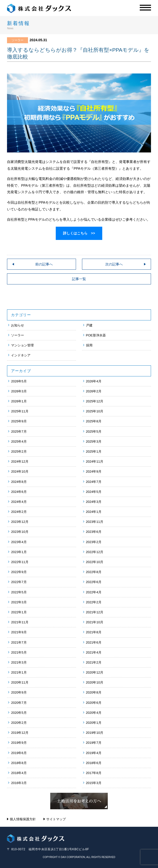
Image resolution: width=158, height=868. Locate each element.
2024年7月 (94, 482)
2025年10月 (95, 411)
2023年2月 (94, 542)
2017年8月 (94, 773)
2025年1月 (94, 451)
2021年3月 (19, 662)
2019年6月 (19, 753)
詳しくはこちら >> (79, 233)
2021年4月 (94, 652)
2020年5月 (19, 713)
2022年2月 (94, 602)
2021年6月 (94, 642)
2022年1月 (19, 612)
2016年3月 (19, 783)
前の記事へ (44, 264)
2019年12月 (20, 733)
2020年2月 (19, 723)
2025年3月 (94, 441)
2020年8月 (94, 692)
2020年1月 (94, 723)
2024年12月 (20, 461)
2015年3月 (94, 783)
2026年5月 (19, 381)
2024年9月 (94, 471)
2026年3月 (19, 391)
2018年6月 (94, 763)
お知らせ (17, 325)
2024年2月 (19, 512)
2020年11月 (20, 682)
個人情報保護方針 (23, 819)
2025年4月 (19, 441)
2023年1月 (19, 552)
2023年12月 (20, 522)
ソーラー (17, 335)
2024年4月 (19, 502)
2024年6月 (19, 492)
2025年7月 (19, 432)
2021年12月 (95, 612)
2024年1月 (94, 512)
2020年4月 (94, 713)
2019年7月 (94, 743)
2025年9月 (19, 421)
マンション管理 (22, 345)
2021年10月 (95, 622)
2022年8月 (94, 572)
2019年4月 (94, 753)
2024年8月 (19, 482)
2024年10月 (20, 471)
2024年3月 (94, 502)
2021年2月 (94, 662)
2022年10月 (95, 562)
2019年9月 (19, 743)
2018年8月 (19, 763)
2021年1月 (19, 672)
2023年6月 (94, 532)
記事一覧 (79, 279)
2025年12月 (95, 401)
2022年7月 (19, 582)
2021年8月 (94, 632)
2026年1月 (19, 401)
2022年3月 (19, 602)
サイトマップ (56, 819)
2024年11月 (95, 461)
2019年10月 (95, 733)
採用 (89, 345)
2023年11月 (95, 522)
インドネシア (21, 355)
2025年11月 (20, 411)
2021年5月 (19, 652)
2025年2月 (19, 451)
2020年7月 (19, 703)
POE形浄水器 (96, 335)
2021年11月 (20, 622)
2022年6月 (94, 582)
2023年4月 (19, 542)
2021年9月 (19, 632)
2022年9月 (19, 572)
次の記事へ (114, 264)
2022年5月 (19, 592)
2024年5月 (94, 492)
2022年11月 (20, 562)
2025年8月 (94, 421)
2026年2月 (94, 391)
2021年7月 (19, 642)
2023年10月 (20, 532)
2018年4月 (19, 773)
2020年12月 (95, 672)
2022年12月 (95, 552)
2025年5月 (94, 432)
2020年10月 (95, 682)
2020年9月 (19, 692)
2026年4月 (94, 381)
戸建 (89, 325)
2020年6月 (94, 703)
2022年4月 (94, 592)
